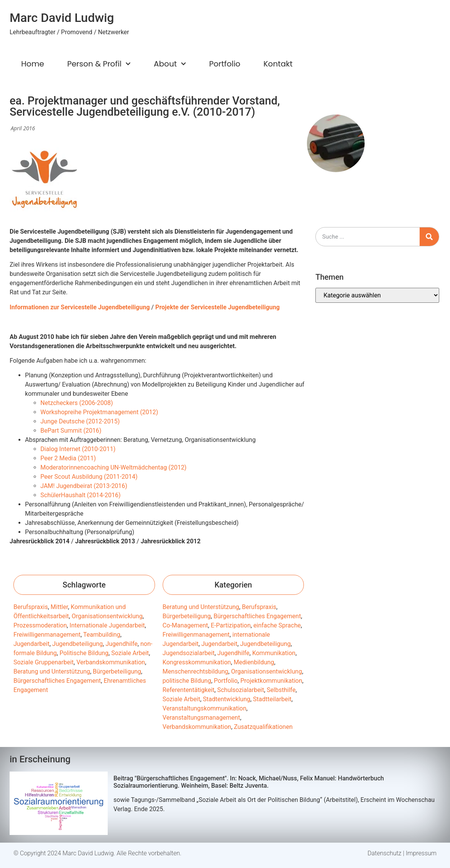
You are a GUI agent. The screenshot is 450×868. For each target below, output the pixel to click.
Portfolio (225, 64)
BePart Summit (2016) (71, 431)
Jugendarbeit (32, 644)
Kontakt (278, 64)
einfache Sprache (277, 625)
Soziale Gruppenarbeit (44, 662)
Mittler (59, 607)
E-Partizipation (231, 625)
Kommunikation (274, 653)
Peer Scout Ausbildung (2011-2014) (89, 477)
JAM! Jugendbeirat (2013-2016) (84, 486)
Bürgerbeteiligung (117, 671)
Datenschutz (385, 853)
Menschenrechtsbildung (196, 671)
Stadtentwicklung (227, 699)
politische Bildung (187, 681)
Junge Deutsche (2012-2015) (80, 421)
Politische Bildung (84, 653)
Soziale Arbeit (130, 653)
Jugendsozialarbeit (189, 653)
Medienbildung (254, 662)
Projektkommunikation (271, 681)
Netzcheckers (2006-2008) (77, 403)
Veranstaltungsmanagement (202, 718)
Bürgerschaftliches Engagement (57, 681)
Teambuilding (102, 635)
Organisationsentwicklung (107, 616)
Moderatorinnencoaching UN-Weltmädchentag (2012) (113, 467)
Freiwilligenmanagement (47, 635)
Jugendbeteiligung (77, 644)
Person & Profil (99, 64)
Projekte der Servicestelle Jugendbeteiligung (217, 307)
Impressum (421, 853)
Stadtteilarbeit (272, 699)
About (170, 64)
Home (33, 64)
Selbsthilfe (281, 690)
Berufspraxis (31, 607)
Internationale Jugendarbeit (107, 625)
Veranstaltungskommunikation (205, 708)
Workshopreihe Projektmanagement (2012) (99, 412)
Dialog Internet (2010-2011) (78, 449)
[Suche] (429, 237)
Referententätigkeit (189, 690)
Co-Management (185, 625)
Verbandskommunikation (111, 662)
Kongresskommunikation (197, 662)
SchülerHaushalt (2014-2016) (81, 495)
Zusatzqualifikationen (263, 727)
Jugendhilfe (121, 644)
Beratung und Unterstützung (52, 671)
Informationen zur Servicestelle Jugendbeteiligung (80, 307)
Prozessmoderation (40, 625)
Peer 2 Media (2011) (68, 458)
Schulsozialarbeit (241, 690)
